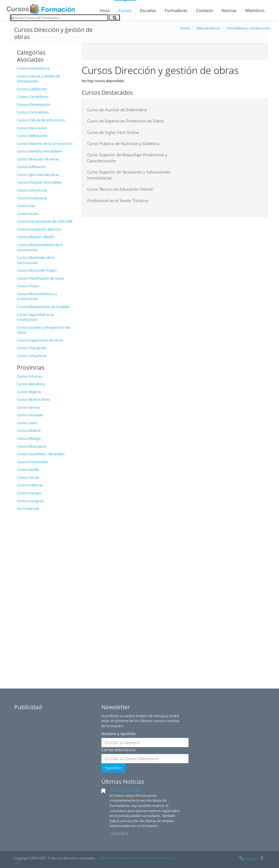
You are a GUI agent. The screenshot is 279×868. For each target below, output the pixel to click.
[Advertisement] (45, 596)
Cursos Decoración (32, 128)
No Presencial (28, 508)
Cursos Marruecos (32, 446)
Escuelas (148, 10)
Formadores (176, 10)
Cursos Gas (26, 206)
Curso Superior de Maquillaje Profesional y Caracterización (127, 158)
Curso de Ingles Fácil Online (113, 132)
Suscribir (113, 768)
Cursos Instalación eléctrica (39, 229)
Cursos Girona (28, 407)
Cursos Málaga (29, 438)
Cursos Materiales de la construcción (36, 260)
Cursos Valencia (30, 485)
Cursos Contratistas (33, 112)
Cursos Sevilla (28, 469)
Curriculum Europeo (126, 790)
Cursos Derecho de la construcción (45, 143)
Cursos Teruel (28, 477)
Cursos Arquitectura (33, 68)
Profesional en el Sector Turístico (118, 200)
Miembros (255, 10)
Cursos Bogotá (29, 392)
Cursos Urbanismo (32, 356)
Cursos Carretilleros (33, 97)
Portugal (248, 859)
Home (185, 28)
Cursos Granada (30, 415)
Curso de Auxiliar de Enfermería (117, 110)
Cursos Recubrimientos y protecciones (37, 296)
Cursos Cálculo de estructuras (41, 120)
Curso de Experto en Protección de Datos (125, 121)
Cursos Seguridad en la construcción (35, 317)
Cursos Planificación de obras (40, 278)
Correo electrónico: (119, 750)
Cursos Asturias (29, 376)
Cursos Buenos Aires (33, 399)
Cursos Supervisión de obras (40, 340)
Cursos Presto (28, 286)
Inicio (105, 10)
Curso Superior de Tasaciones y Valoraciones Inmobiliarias (129, 175)
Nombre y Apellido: (119, 734)
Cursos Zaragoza (30, 501)
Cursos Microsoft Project (37, 270)
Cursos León (27, 423)
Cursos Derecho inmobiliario (40, 151)
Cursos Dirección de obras (38, 159)
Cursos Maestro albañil (35, 237)
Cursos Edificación (31, 167)
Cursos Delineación (32, 136)
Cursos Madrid (29, 430)
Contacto (204, 10)
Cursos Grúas (28, 214)
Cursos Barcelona (31, 384)
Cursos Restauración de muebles (43, 307)
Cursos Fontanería (32, 198)
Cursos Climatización (34, 104)
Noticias (229, 10)
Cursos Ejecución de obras (38, 175)
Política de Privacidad (116, 858)
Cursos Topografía (32, 348)
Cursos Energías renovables (39, 182)
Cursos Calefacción (32, 89)
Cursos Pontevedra (32, 462)
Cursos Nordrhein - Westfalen (41, 454)
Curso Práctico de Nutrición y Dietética (123, 143)
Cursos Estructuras (32, 190)
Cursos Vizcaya (29, 493)
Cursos (125, 10)
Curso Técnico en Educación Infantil (120, 189)
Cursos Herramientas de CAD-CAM (45, 221)
